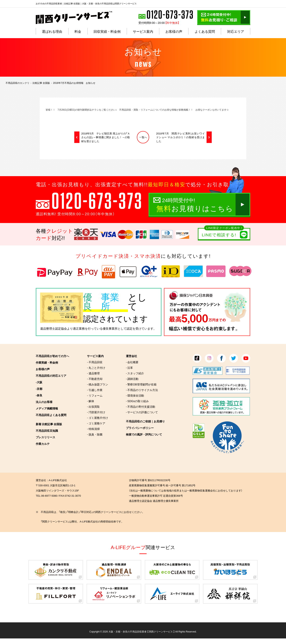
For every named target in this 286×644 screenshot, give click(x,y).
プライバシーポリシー (140, 428)
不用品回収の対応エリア (51, 376)
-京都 (39, 389)
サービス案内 (95, 356)
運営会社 (131, 356)
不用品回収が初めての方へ (52, 356)
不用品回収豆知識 (47, 431)
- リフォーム (95, 395)
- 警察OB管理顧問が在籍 (141, 384)
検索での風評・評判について (144, 434)
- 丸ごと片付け (96, 368)
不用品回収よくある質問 (51, 415)
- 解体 (91, 401)
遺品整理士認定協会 (54, 328)
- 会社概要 (132, 362)
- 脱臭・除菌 (95, 434)
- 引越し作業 (95, 390)
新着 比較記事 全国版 (49, 424)
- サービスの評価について (142, 412)
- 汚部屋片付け (96, 412)
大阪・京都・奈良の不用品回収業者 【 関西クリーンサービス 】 (142, 631)
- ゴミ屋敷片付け (98, 418)
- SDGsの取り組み (137, 401)
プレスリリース (45, 437)
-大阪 (39, 382)
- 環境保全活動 (135, 395)
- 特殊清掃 (93, 429)
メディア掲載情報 (47, 408)
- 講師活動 (132, 379)
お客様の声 (43, 369)
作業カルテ (43, 444)
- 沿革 (129, 368)
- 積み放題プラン (98, 384)
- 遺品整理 (93, 373)
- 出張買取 (93, 406)
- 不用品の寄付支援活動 (141, 406)
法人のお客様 (44, 402)
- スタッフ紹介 (135, 373)
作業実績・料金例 (47, 362)
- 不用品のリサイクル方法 (142, 390)
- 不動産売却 (95, 379)
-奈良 (39, 395)
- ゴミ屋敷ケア (96, 423)
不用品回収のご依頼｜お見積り (145, 421)
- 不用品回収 (95, 362)
